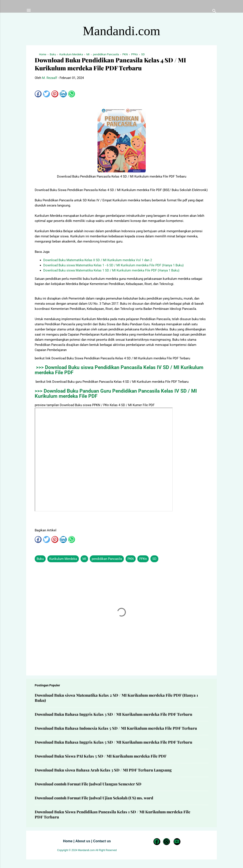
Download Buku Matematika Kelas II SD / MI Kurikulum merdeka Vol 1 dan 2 (98, 260)
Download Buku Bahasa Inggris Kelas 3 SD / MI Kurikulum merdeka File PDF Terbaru (113, 714)
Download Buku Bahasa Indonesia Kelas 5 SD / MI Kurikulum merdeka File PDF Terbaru (116, 728)
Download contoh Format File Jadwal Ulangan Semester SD (88, 784)
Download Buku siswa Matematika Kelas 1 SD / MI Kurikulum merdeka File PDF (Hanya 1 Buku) (111, 270)
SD (154, 559)
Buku (40, 559)
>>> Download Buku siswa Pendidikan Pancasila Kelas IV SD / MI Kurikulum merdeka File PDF (119, 370)
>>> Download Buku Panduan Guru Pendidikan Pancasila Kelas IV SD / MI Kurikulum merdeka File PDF (116, 393)
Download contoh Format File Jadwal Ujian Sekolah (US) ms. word (94, 798)
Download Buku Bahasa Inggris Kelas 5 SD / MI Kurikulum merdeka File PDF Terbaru (113, 742)
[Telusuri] (214, 12)
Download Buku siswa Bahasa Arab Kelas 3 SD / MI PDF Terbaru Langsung (103, 770)
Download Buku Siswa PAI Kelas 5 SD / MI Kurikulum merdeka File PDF (101, 756)
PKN (131, 559)
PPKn (143, 559)
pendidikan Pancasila (107, 559)
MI (84, 559)
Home (68, 841)
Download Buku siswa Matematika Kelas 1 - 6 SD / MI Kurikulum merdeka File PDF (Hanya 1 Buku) (113, 265)
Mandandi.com (121, 31)
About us (83, 841)
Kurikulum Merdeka (63, 559)
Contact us (102, 841)
